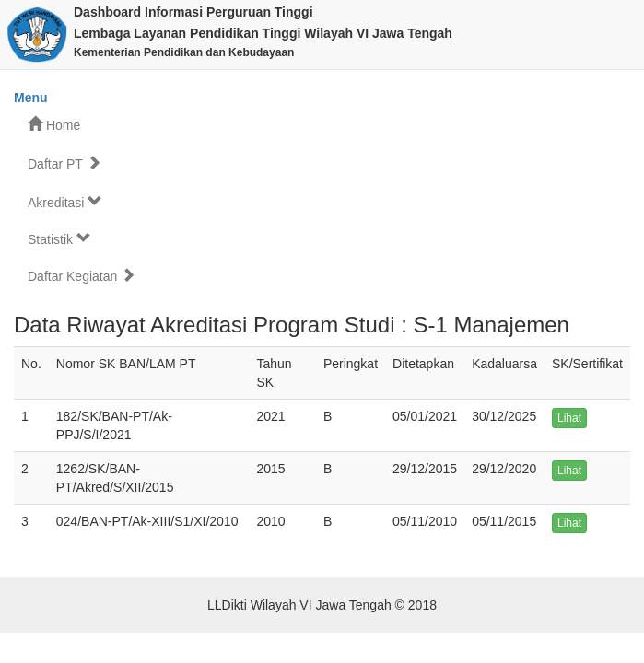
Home (54, 125)
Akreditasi (65, 202)
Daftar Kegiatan (82, 276)
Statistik (59, 239)
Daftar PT (64, 163)
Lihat (569, 418)
